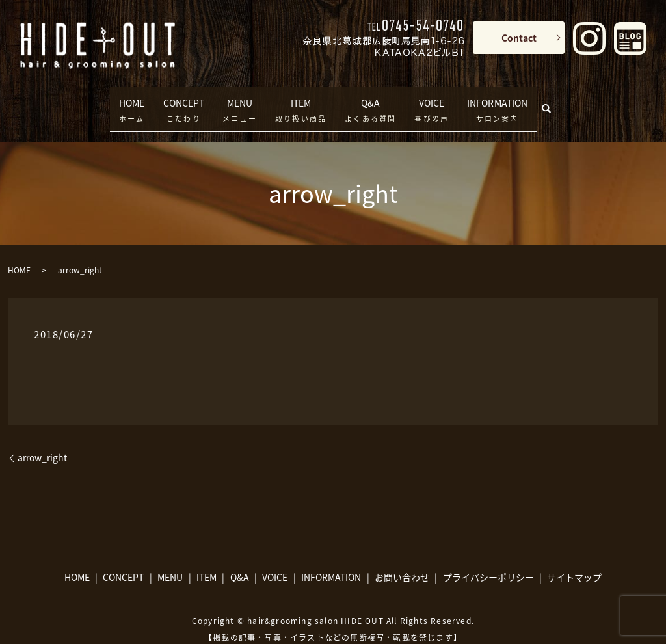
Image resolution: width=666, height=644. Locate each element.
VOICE (432, 99)
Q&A (370, 99)
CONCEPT (179, 99)
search (566, 96)
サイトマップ (574, 557)
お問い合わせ (402, 557)
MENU (240, 99)
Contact (519, 38)
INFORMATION (504, 99)
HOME (120, 99)
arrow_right (42, 438)
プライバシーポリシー (488, 557)
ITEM (301, 99)
